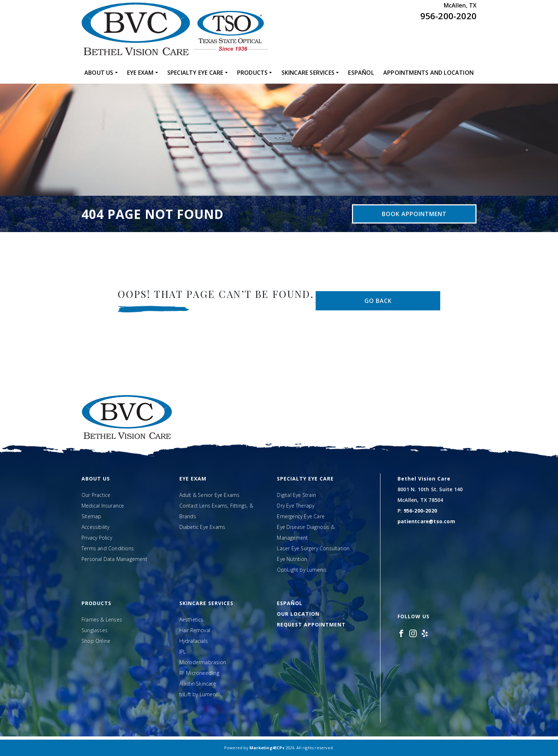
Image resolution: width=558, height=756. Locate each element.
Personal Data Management (114, 559)
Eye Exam (140, 73)
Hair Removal (195, 630)
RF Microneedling (199, 673)
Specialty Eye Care (195, 73)
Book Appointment (414, 214)
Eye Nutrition (292, 559)
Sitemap (91, 516)
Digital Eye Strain (296, 495)
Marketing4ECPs (267, 748)
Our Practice (96, 495)
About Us (99, 73)
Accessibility (96, 527)
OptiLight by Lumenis (302, 570)
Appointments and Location (428, 73)
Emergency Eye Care (301, 516)
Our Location (298, 614)
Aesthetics (191, 619)
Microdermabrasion (203, 662)
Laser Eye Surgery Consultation (313, 548)
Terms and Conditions (108, 548)
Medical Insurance (103, 506)
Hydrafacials (194, 641)
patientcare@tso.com (426, 521)
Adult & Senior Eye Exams (210, 495)
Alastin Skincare (198, 684)
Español (361, 73)
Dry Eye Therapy (296, 506)
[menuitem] (101, 73)
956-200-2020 (448, 16)
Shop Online (96, 641)
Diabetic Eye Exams (202, 527)
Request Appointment (311, 624)
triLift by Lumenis (199, 694)
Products (252, 73)
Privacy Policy (97, 538)
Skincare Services (308, 73)
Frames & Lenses (102, 619)
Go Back (378, 301)
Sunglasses (94, 630)
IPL (183, 652)
